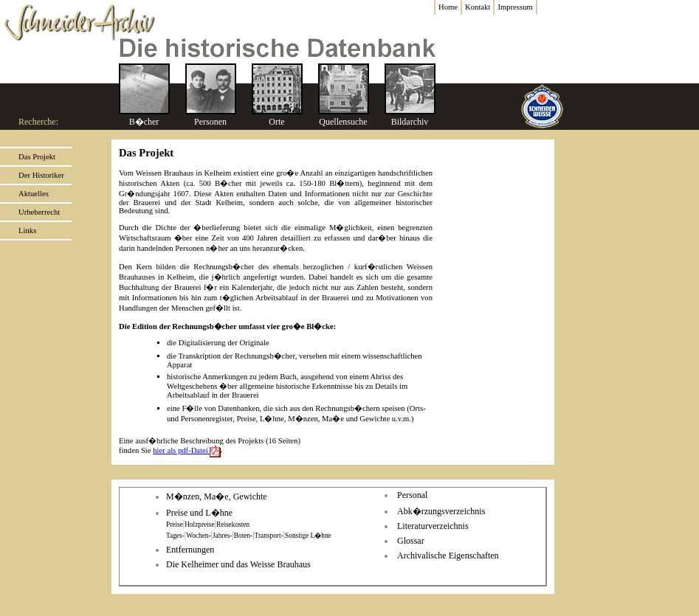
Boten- (243, 536)
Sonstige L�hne (308, 536)
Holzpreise (199, 525)
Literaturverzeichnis (433, 526)
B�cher (144, 122)
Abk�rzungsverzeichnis (441, 511)
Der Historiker (41, 175)
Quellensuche (343, 122)
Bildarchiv (410, 122)
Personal (412, 495)
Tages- (175, 536)
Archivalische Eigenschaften (448, 556)
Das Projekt (37, 157)
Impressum (515, 7)
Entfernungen (190, 550)
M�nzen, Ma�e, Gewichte (217, 496)
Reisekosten (233, 525)
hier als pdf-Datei (189, 450)
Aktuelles (34, 194)
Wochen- (198, 536)
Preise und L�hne (199, 513)
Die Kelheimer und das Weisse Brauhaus (238, 564)
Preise (175, 525)
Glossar (411, 541)
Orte (276, 122)
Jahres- (222, 536)
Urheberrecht (39, 212)
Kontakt (478, 7)
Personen (210, 122)
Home (448, 7)
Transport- (269, 536)
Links (27, 231)
